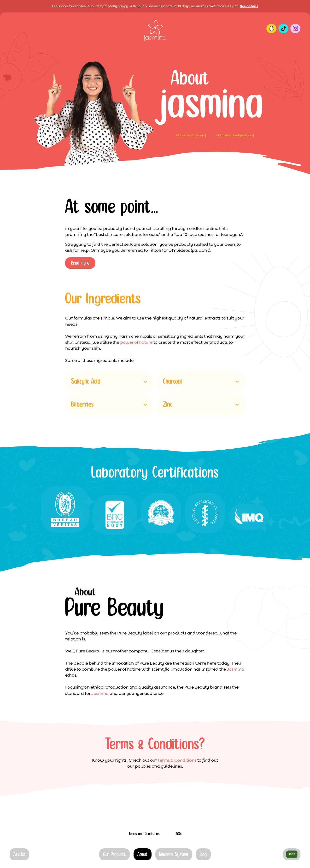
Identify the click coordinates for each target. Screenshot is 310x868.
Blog (203, 855)
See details (249, 6)
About (143, 855)
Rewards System (174, 855)
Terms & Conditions (177, 760)
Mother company (189, 135)
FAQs (178, 834)
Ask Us (19, 855)
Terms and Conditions (144, 834)
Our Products (114, 855)
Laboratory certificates (233, 135)
